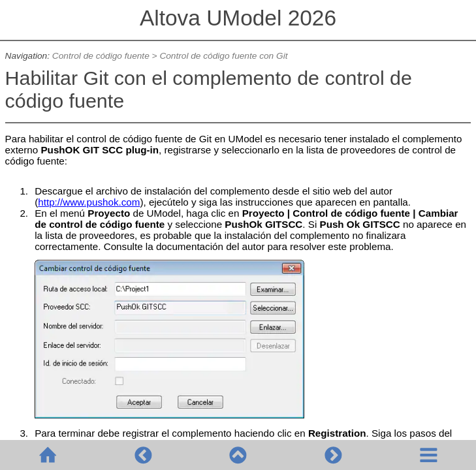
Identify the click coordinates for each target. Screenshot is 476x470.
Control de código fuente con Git (223, 56)
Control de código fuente (101, 56)
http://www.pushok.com (89, 202)
